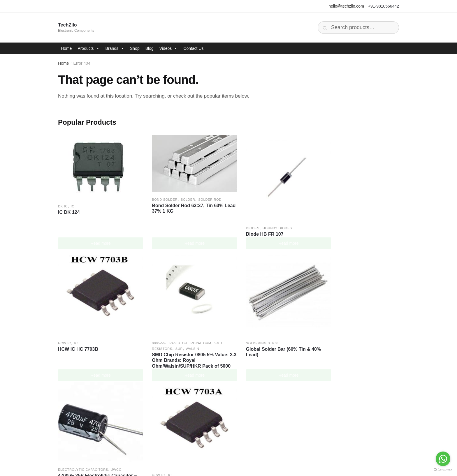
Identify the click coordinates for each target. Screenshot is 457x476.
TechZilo (67, 25)
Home (66, 48)
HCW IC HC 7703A (340, 335)
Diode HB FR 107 (251, 227)
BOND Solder (158, 195)
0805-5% (65, 329)
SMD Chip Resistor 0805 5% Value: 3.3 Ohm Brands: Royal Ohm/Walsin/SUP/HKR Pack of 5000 (96, 349)
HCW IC (327, 221)
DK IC (63, 202)
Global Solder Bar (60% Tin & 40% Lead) (183, 337)
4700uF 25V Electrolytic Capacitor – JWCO (270, 332)
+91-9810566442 (384, 6)
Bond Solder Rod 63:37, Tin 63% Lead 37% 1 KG (181, 204)
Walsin (99, 334)
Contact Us (193, 48)
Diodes (239, 221)
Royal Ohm (107, 329)
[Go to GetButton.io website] (443, 470)
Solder (181, 195)
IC (73, 202)
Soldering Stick (162, 329)
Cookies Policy (166, 433)
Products (88, 48)
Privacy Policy (165, 415)
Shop (135, 48)
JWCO (291, 323)
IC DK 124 (69, 208)
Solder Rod (203, 195)
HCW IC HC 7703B (340, 227)
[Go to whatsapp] (443, 459)
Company (75, 415)
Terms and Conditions (173, 424)
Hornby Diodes (264, 221)
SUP (85, 334)
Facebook (246, 415)
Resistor (85, 329)
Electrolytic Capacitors (258, 323)
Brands (115, 48)
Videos (169, 48)
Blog (150, 48)
